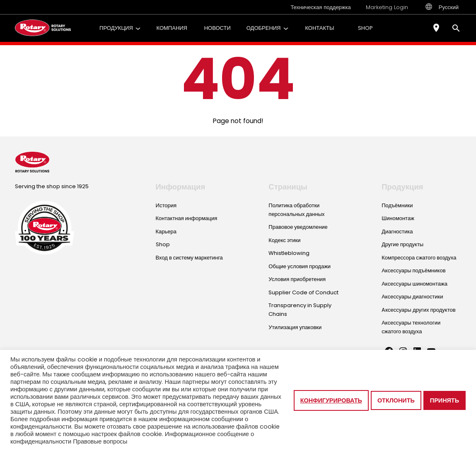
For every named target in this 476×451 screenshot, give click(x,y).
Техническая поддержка (320, 7)
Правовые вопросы (100, 441)
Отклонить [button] (396, 400)
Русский (442, 7)
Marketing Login (387, 7)
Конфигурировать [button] (331, 400)
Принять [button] (445, 400)
